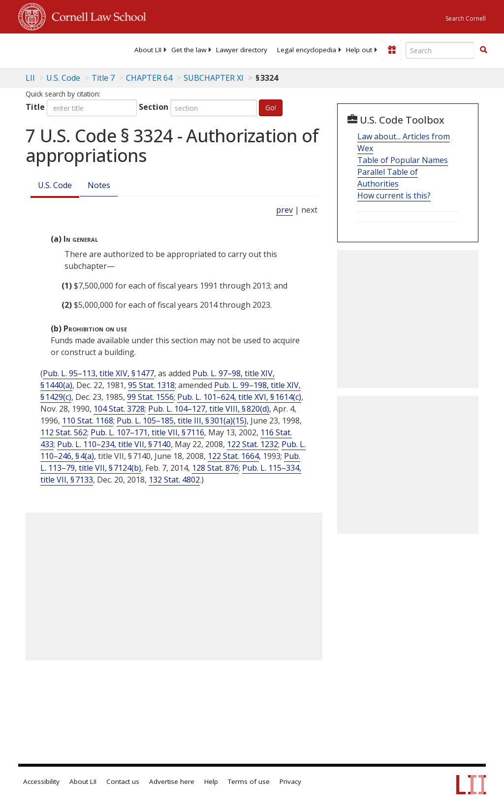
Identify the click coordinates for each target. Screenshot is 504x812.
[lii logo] (57, 49)
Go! (271, 108)
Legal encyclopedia (307, 50)
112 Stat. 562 (64, 432)
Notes (99, 185)
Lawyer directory (242, 50)
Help (211, 781)
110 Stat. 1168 (88, 421)
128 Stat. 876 (215, 468)
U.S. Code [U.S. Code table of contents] (63, 78)
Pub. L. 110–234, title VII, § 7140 (114, 444)
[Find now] (483, 50)
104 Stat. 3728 (119, 409)
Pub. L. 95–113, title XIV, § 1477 (98, 373)
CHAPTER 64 (149, 78)
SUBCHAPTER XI (214, 78)
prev (284, 210)
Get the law (189, 50)
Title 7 (103, 78)
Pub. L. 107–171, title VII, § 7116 (147, 432)
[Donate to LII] (392, 50)
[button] (483, 50)
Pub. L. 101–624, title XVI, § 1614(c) (239, 397)
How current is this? (394, 195)
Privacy (290, 781)
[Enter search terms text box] (440, 50)
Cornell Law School (96, 15)
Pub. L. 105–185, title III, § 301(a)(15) (182, 421)
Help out (359, 50)
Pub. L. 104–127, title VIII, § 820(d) (209, 409)
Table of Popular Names (403, 160)
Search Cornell (466, 18)
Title (35, 107)
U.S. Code (55, 185)
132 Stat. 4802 (174, 480)
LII (30, 78)
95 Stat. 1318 (151, 385)
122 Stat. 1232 (252, 444)
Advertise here (172, 781)
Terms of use (249, 781)
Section (154, 107)
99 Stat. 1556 (150, 397)
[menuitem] (148, 50)
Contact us (123, 781)
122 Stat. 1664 (233, 456)
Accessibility (41, 781)
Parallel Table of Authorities (388, 178)
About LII (148, 50)
